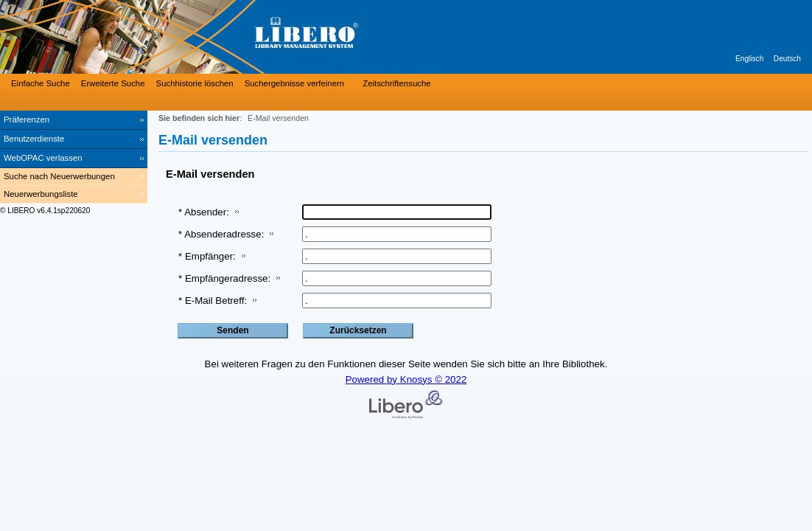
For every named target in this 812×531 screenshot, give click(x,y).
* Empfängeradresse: (224, 278)
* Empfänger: (207, 256)
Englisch (749, 59)
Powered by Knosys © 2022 (406, 379)
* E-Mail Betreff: (213, 301)
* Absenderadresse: (221, 234)
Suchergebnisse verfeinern (295, 83)
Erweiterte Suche (113, 83)
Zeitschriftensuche (396, 83)
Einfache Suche (41, 83)
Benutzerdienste (34, 139)
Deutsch (787, 59)
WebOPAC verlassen (43, 158)
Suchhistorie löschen (195, 83)
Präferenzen (27, 119)
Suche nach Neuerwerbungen (59, 176)
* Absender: (204, 212)
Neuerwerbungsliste (41, 194)
